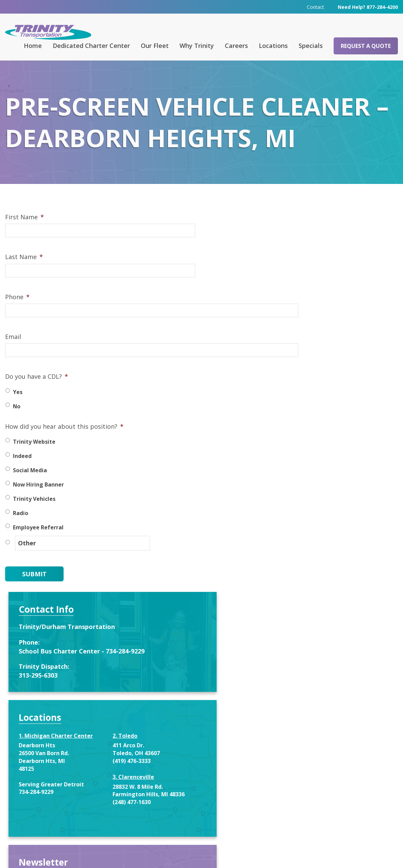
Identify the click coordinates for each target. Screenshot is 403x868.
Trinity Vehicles (34, 510)
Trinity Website (34, 453)
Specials (311, 45)
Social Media (30, 481)
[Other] (73, 554)
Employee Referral (38, 539)
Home (33, 45)
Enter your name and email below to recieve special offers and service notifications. (331, 531)
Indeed (22, 467)
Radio (21, 524)
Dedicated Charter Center (91, 45)
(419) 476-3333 (354, 391)
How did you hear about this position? (64, 438)
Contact (315, 7)
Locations (273, 45)
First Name (24, 228)
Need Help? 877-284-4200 (368, 7)
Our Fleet (155, 45)
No (17, 418)
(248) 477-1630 (354, 440)
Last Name (24, 268)
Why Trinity (197, 45)
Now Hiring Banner (38, 496)
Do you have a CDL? (37, 388)
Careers (236, 45)
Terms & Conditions (287, 853)
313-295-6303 (302, 306)
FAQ (139, 738)
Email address (302, 619)
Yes (18, 403)
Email (13, 348)
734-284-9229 (300, 437)
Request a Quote (366, 46)
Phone (17, 308)
